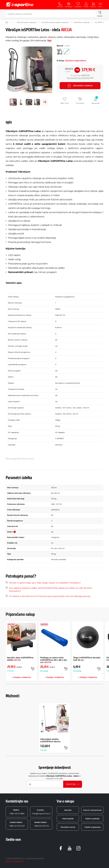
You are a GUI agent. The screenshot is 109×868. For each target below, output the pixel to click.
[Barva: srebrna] (60, 52)
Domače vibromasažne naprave (55, 22)
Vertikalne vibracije (82, 22)
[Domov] (7, 22)
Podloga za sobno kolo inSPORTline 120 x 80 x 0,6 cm (53, 660)
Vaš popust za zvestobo (78, 78)
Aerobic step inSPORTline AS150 (20, 659)
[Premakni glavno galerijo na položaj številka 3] (37, 102)
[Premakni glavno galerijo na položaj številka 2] (29, 102)
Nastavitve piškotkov (15, 861)
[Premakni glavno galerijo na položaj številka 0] (13, 102)
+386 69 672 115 (41, 824)
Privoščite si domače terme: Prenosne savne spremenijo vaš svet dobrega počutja (50, 596)
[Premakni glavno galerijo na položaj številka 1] (21, 102)
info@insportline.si (41, 812)
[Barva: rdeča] (67, 52)
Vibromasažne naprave (27, 22)
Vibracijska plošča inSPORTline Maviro (50, 740)
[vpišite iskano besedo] (51, 14)
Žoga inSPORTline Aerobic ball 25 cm (87, 659)
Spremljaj (73, 784)
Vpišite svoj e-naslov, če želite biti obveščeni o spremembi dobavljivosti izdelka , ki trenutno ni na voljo (55, 776)
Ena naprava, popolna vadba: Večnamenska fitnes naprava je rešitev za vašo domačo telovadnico (51, 589)
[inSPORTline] (20, 5)
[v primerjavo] (33, 669)
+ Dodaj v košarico (21, 677)
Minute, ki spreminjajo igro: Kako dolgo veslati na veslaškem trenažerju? (45, 583)
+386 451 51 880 (17, 812)
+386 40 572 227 (17, 824)
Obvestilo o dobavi (80, 86)
